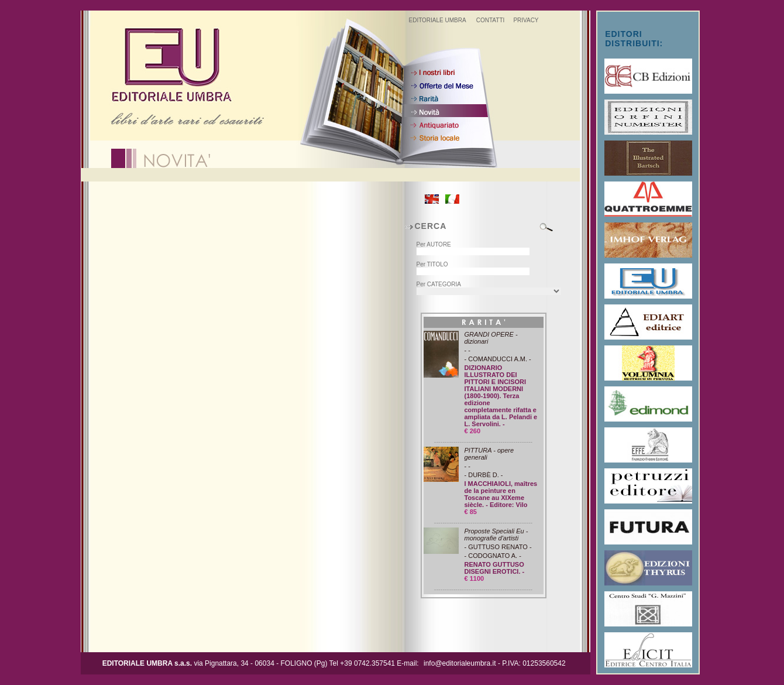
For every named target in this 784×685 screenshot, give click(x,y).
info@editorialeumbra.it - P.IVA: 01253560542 (495, 663)
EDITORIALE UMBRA (437, 20)
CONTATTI (491, 20)
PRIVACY (526, 20)
